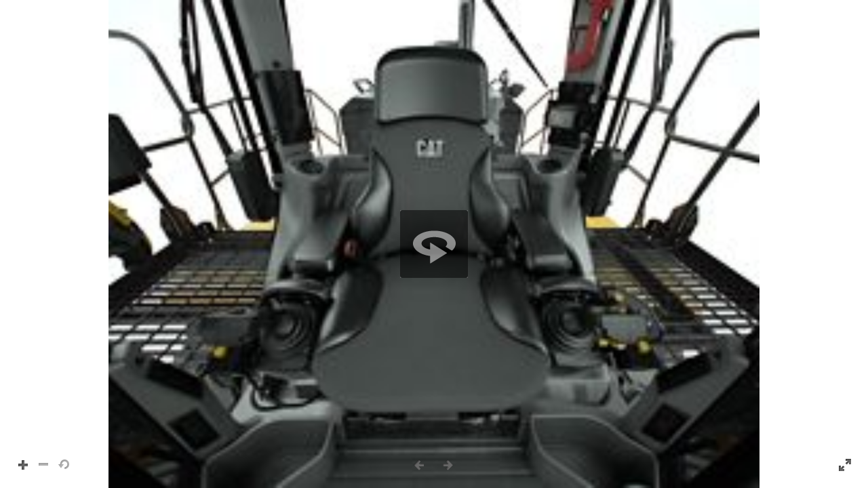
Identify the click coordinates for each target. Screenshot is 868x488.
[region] (434, 244)
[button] (434, 244)
